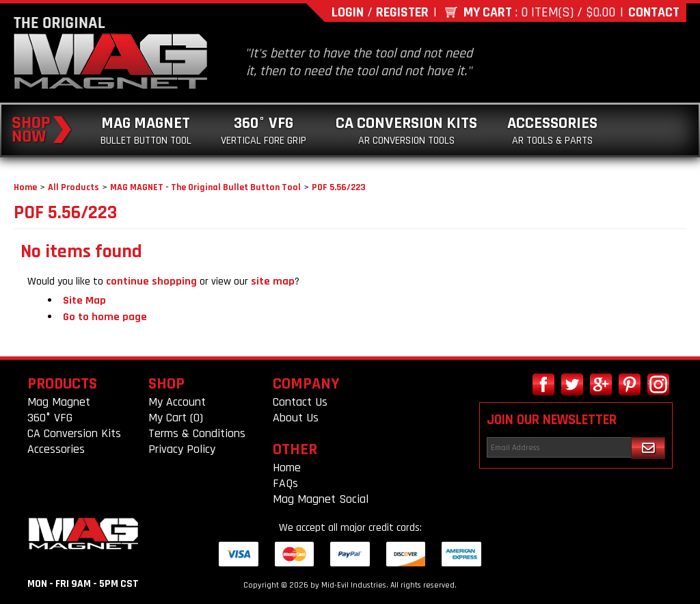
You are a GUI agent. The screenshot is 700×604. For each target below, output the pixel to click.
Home (25, 187)
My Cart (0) (176, 418)
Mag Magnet (146, 130)
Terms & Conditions (197, 433)
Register (402, 12)
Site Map (84, 301)
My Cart (488, 12)
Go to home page (105, 317)
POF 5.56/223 (339, 187)
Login (348, 12)
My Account (177, 402)
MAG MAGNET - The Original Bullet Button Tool (205, 187)
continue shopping (151, 281)
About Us (296, 418)
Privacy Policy (182, 449)
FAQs (285, 483)
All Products (73, 187)
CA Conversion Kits (406, 130)
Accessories (552, 130)
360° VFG (264, 130)
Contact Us (300, 402)
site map (273, 281)
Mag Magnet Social (321, 499)
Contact (654, 12)
